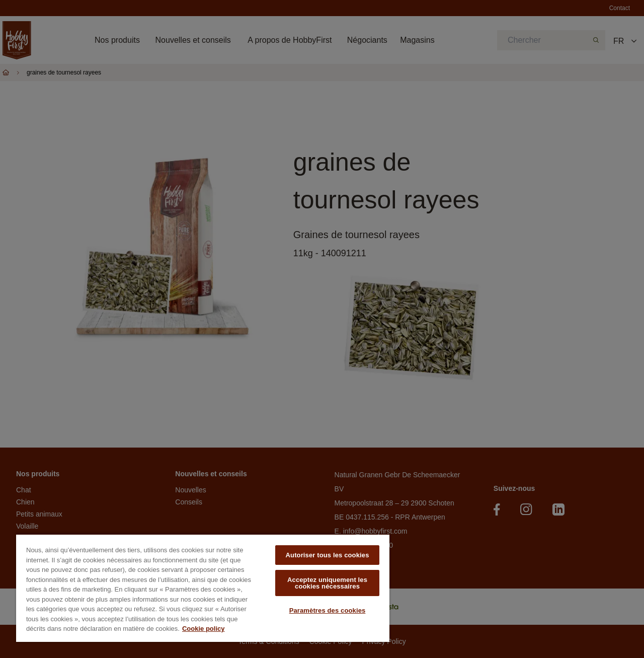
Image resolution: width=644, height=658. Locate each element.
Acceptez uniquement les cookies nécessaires (327, 583)
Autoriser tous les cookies (328, 555)
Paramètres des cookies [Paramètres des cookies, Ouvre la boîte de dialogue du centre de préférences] (328, 610)
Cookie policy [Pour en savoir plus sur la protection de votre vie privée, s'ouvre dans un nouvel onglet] (204, 629)
